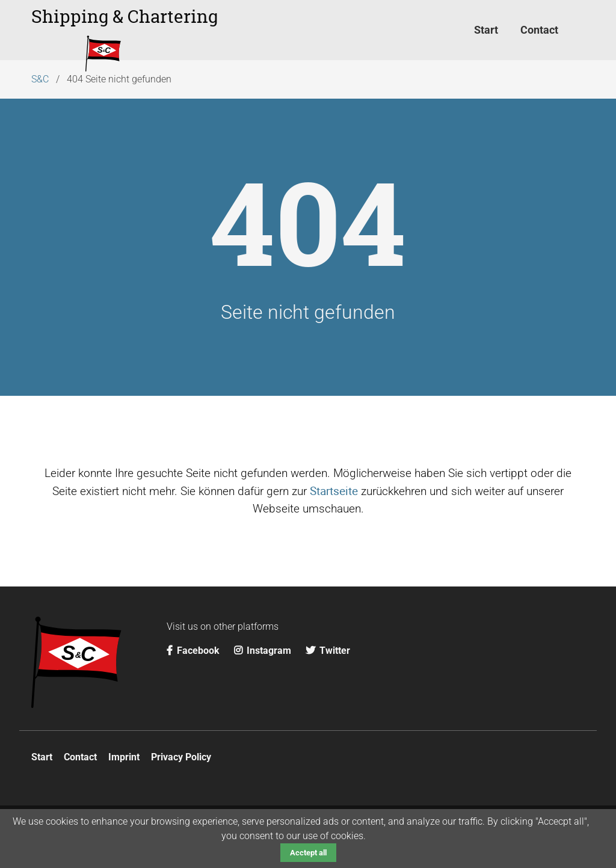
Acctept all (308, 853)
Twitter (328, 651)
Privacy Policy (181, 757)
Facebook (194, 651)
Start (42, 757)
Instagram (264, 651)
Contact (80, 757)
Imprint (124, 757)
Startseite (334, 491)
